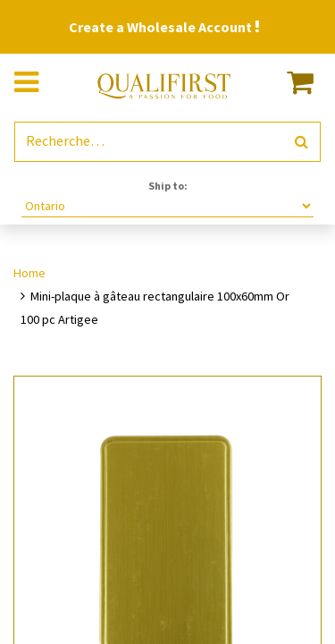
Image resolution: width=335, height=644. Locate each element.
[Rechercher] (301, 142)
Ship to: (168, 186)
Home (29, 273)
